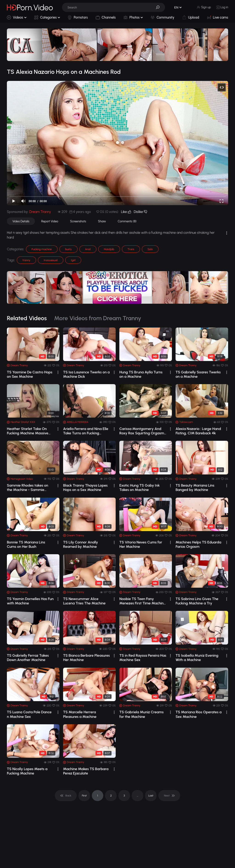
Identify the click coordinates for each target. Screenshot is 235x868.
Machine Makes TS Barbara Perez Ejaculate (86, 771)
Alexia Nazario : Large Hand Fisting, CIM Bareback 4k (198, 431)
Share (102, 221)
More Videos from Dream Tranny (98, 318)
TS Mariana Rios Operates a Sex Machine (199, 714)
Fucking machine (42, 249)
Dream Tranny (40, 212)
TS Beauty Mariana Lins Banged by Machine (195, 488)
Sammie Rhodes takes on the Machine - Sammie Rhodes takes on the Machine (28, 488)
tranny (26, 260)
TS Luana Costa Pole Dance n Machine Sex (29, 714)
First (84, 796)
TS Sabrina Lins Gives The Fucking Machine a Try (197, 601)
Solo (150, 249)
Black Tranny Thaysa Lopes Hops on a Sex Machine (85, 488)
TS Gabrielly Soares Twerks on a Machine (198, 374)
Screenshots (78, 221)
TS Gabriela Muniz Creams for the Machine (141, 714)
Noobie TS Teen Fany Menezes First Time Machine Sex (142, 601)
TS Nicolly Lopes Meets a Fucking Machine (27, 771)
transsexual (51, 260)
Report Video (50, 221)
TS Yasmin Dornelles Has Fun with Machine (30, 601)
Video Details (21, 221)
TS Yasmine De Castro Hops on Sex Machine (30, 374)
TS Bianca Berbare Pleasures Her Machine (86, 658)
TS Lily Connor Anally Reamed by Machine (81, 544)
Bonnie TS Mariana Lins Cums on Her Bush (26, 544)
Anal (88, 249)
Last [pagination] (151, 796)
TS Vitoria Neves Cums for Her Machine (141, 544)
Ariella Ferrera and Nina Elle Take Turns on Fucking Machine (86, 431)
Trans (131, 249)
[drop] (58, 372)
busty (69, 249)
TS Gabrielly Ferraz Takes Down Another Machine (28, 658)
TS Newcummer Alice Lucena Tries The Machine (84, 601)
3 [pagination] (124, 796)
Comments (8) (127, 221)
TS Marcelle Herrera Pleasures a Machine (80, 714)
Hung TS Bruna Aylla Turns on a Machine (141, 374)
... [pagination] (137, 796)
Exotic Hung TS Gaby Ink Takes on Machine (140, 488)
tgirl (73, 260)
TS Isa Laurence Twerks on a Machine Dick (86, 374)
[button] (159, 7)
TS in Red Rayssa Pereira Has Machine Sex (143, 658)
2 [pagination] (111, 796)
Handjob (109, 249)
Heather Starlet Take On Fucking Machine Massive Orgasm (28, 431)
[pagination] (66, 796)
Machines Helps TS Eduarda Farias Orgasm (198, 544)
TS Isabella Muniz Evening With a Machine (197, 658)
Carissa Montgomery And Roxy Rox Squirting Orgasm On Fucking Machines (142, 431)
